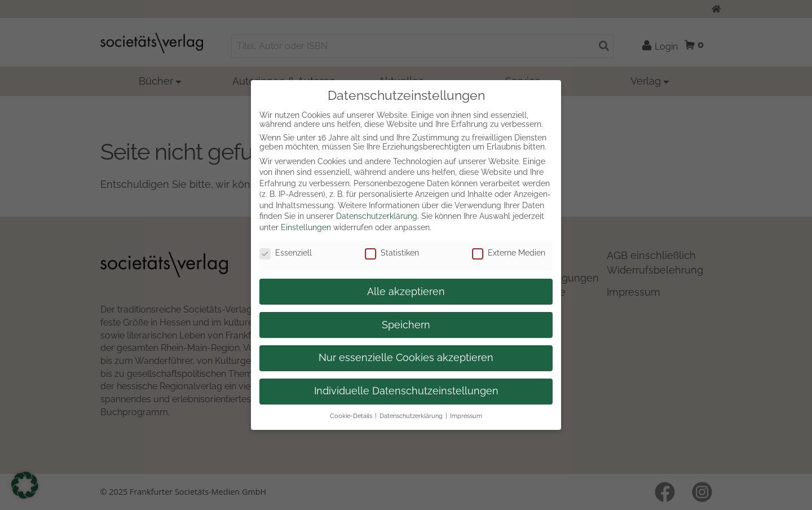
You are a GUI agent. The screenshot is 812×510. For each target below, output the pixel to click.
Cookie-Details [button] (351, 416)
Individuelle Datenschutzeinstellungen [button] (406, 391)
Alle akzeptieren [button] (406, 292)
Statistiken (392, 253)
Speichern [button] (406, 325)
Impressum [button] (466, 416)
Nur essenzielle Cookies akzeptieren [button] (406, 358)
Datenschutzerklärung (377, 216)
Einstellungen (306, 227)
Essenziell (286, 253)
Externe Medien (509, 253)
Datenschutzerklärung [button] (411, 416)
